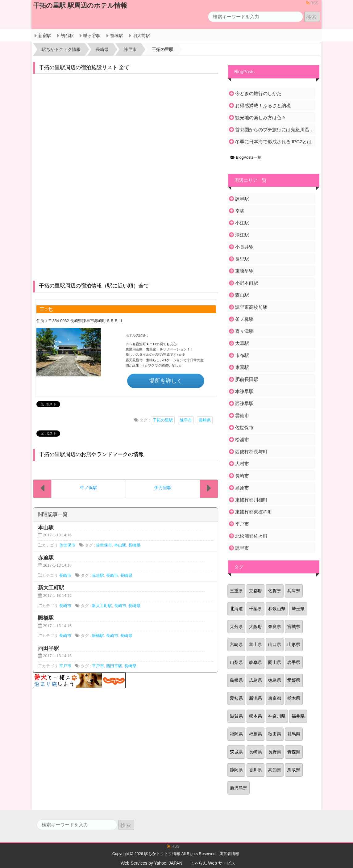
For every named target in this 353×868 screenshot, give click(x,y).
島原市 (242, 488)
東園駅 (242, 367)
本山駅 (120, 545)
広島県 (255, 680)
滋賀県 (236, 716)
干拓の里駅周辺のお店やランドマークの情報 (91, 454)
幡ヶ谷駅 (92, 36)
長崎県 (205, 420)
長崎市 (65, 576)
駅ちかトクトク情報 (162, 854)
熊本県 (255, 716)
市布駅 (242, 355)
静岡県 (236, 770)
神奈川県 (277, 716)
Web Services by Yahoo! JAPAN (152, 863)
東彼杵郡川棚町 (251, 500)
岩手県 (294, 662)
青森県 (294, 752)
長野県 (275, 752)
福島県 (255, 734)
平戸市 (65, 666)
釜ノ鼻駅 (244, 319)
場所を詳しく (166, 381)
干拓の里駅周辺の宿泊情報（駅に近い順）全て (94, 286)
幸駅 (240, 211)
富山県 (255, 644)
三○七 (46, 309)
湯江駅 (242, 235)
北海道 (236, 609)
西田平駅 (114, 666)
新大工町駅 (102, 606)
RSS (312, 3)
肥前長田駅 (247, 379)
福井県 (298, 716)
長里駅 (242, 259)
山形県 (294, 644)
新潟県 (255, 698)
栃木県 (294, 698)
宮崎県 (236, 644)
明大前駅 (141, 36)
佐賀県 (275, 591)
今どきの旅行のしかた (258, 93)
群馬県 (294, 734)
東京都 (275, 698)
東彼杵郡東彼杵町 (254, 512)
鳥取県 (294, 770)
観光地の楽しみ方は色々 (261, 117)
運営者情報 (229, 854)
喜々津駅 (244, 331)
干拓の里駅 (163, 420)
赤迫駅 (98, 576)
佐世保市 (67, 545)
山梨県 (236, 662)
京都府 (255, 591)
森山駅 (242, 295)
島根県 (236, 680)
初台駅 (67, 36)
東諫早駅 (244, 271)
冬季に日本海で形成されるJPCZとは (273, 142)
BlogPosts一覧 (246, 157)
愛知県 (236, 698)
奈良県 (275, 627)
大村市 (242, 464)
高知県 (275, 770)
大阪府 (255, 627)
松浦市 (242, 440)
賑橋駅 (98, 636)
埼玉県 (298, 609)
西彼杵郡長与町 (251, 452)
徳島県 (275, 680)
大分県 (236, 627)
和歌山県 (277, 609)
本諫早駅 (244, 391)
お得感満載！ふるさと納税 (263, 105)
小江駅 (242, 223)
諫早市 (186, 420)
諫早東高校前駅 (251, 307)
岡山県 (275, 662)
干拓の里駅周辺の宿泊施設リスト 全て (84, 67)
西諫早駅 (244, 403)
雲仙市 (242, 415)
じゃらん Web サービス (213, 863)
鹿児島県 (239, 788)
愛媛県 (294, 680)
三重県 (236, 591)
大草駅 (242, 343)
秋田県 (275, 734)
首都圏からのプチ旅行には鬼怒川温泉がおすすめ (275, 130)
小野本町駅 (247, 283)
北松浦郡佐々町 (251, 536)
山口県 (275, 644)
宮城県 (294, 627)
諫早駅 (242, 199)
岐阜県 (255, 662)
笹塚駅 (117, 36)
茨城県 (236, 752)
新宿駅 (45, 36)
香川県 (255, 770)
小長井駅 (244, 247)
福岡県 (236, 734)
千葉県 (255, 609)
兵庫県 (294, 591)
